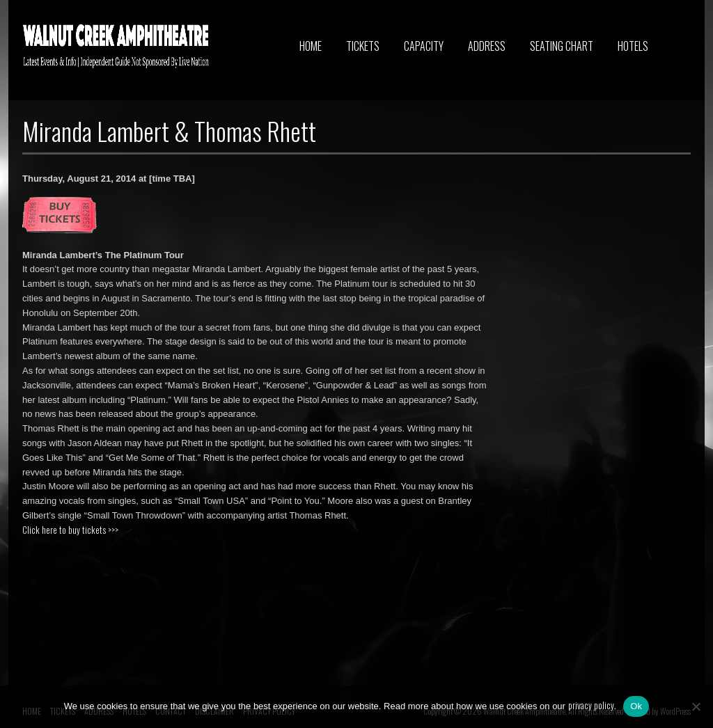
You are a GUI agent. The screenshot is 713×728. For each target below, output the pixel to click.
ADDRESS (487, 46)
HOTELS (633, 46)
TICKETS (363, 46)
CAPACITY (424, 46)
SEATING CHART (562, 46)
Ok (636, 706)
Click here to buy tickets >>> (70, 530)
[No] (696, 706)
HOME (311, 46)
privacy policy (591, 705)
